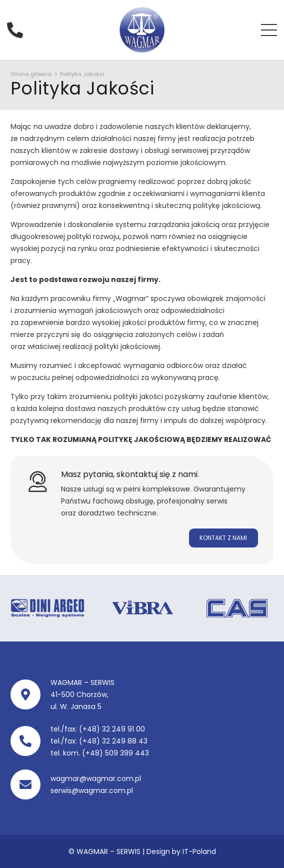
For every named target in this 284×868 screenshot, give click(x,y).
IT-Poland (199, 851)
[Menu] (269, 30)
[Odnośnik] (142, 30)
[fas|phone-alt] (18, 30)
